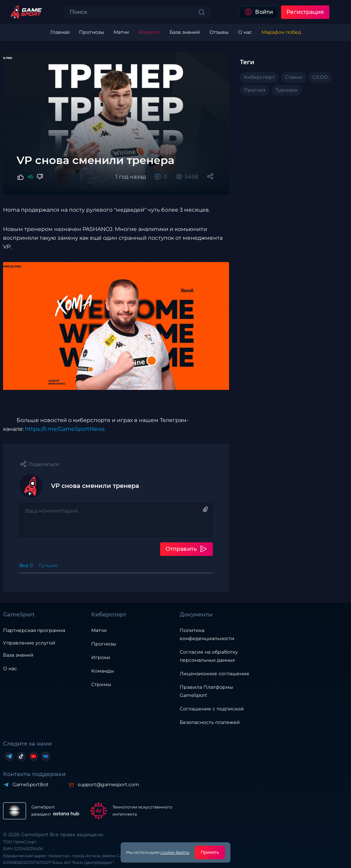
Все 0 (26, 565)
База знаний (18, 655)
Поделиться (44, 464)
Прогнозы (104, 644)
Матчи (99, 630)
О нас (10, 668)
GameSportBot (31, 784)
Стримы (101, 684)
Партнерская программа (34, 630)
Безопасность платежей (210, 722)
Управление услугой (29, 643)
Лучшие (48, 565)
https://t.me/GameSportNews (65, 429)
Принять (210, 852)
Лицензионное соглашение (215, 674)
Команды (103, 671)
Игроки (101, 657)
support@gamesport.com (108, 784)
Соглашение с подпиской (212, 709)
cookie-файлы (175, 852)
